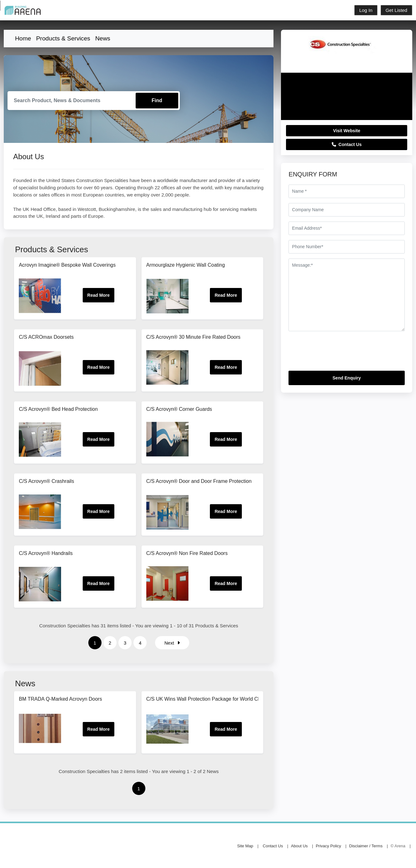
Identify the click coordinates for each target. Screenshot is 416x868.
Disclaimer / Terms (366, 846)
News (103, 38)
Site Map (245, 846)
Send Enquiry (347, 378)
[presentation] (336, 353)
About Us (299, 846)
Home (23, 38)
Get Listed (396, 10)
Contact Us (347, 144)
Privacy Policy (328, 846)
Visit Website (347, 131)
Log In (366, 10)
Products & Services (63, 38)
